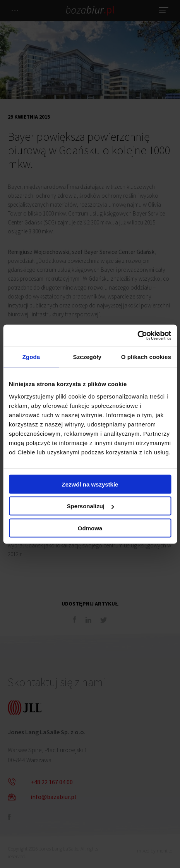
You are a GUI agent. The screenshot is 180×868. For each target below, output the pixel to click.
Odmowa (90, 528)
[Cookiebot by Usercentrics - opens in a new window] (137, 335)
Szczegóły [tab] (87, 357)
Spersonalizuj (90, 506)
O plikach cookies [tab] (146, 357)
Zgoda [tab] (31, 357)
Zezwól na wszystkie (90, 484)
